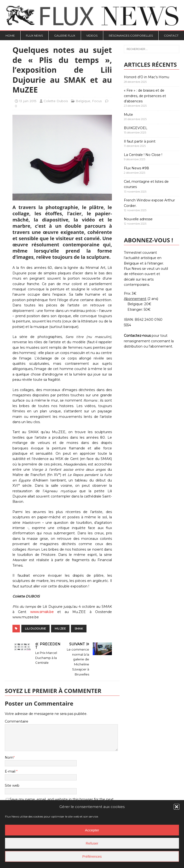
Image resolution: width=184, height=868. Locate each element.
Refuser (92, 843)
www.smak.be (42, 612)
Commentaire (17, 721)
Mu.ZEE (60, 628)
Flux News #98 (136, 168)
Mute (128, 115)
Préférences (92, 856)
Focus (97, 101)
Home (10, 36)
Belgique (83, 101)
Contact (171, 36)
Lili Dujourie (35, 628)
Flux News (34, 36)
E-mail (11, 771)
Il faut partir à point (140, 141)
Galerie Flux (65, 36)
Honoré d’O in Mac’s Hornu (147, 77)
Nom (9, 757)
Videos (92, 36)
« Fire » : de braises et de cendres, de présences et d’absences (145, 96)
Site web (12, 785)
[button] (177, 807)
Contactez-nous (137, 336)
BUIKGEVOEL (136, 128)
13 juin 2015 (28, 101)
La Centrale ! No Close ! (143, 155)
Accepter (92, 830)
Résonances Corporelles (131, 36)
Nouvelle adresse (138, 219)
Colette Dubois (56, 101)
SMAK (79, 628)
